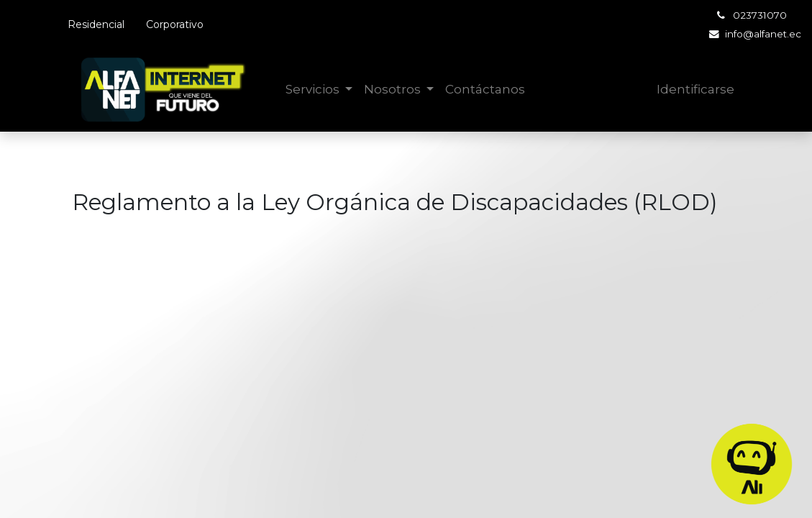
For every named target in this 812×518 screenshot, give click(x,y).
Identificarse (695, 89)
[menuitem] (485, 90)
